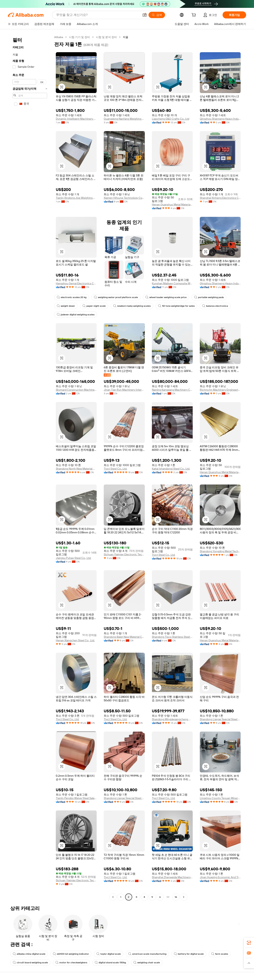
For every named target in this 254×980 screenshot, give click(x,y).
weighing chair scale (147, 963)
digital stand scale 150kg (110, 963)
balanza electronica (215, 306)
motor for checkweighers (71, 963)
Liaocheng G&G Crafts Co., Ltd (171, 119)
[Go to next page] (184, 897)
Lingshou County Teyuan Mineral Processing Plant (220, 798)
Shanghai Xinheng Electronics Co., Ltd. (220, 198)
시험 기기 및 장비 (79, 37)
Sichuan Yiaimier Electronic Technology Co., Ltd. (124, 554)
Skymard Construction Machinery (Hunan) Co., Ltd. (76, 390)
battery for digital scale (189, 954)
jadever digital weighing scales (76, 315)
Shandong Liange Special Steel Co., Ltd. (220, 719)
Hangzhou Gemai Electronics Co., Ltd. (76, 283)
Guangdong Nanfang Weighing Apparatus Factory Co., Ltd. (124, 119)
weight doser (66, 306)
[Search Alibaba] (98, 15)
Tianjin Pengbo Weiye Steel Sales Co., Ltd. (76, 798)
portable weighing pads (209, 297)
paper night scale (94, 306)
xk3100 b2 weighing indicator (71, 954)
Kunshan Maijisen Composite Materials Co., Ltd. (172, 283)
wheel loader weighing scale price (166, 297)
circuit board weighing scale (30, 963)
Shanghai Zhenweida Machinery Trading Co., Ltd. (172, 877)
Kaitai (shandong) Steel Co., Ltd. (171, 469)
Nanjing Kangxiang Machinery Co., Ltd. (172, 390)
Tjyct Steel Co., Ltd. (115, 469)
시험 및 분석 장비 (106, 37)
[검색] (157, 15)
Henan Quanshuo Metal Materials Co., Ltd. (172, 204)
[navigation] (30, 468)
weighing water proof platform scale (116, 297)
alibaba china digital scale (29, 954)
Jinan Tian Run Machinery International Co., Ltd (124, 390)
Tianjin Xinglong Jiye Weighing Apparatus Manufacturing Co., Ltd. (76, 198)
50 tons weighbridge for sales (176, 306)
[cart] (194, 16)
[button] (145, 15)
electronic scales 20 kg (72, 297)
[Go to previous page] (113, 897)
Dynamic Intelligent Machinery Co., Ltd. (76, 119)
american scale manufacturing (147, 954)
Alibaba (59, 37)
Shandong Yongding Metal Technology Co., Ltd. (220, 551)
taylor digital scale (109, 954)
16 (176, 897)
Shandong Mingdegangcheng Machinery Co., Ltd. (172, 719)
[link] (249, 943)
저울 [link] (126, 37)
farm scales (220, 954)
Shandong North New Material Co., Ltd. (76, 469)
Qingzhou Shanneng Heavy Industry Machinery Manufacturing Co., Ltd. (220, 119)
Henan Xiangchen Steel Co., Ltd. (75, 640)
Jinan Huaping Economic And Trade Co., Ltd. (220, 877)
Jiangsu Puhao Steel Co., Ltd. (73, 558)
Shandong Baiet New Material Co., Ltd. (124, 637)
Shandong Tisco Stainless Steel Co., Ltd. (172, 637)
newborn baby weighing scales (132, 306)
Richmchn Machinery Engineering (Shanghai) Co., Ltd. (220, 390)
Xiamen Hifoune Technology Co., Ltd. (124, 198)
